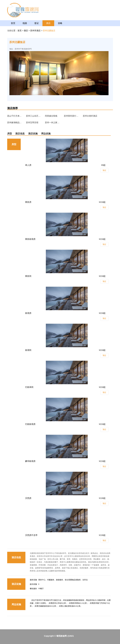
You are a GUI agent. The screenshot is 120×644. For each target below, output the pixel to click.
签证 (37, 23)
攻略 (60, 23)
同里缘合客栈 (51, 116)
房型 (10, 134)
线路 (25, 23)
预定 (104, 540)
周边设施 (46, 134)
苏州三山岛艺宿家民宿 (33, 116)
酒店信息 (20, 134)
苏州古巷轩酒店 (90, 116)
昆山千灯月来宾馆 (15, 116)
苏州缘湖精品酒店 (15, 122)
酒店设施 (33, 134)
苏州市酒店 (36, 31)
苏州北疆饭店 (49, 31)
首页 (13, 23)
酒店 (48, 23)
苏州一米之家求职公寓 (52, 122)
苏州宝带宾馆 (32, 122)
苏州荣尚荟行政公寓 (71, 116)
